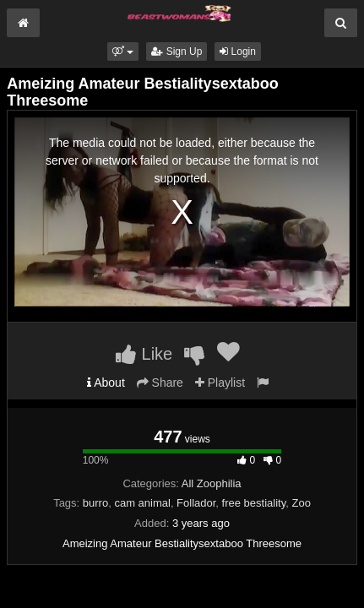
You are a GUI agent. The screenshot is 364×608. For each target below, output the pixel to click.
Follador (196, 503)
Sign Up (177, 52)
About (106, 383)
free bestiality (254, 503)
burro (95, 503)
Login (238, 52)
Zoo (301, 503)
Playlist (220, 383)
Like (144, 354)
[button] (123, 52)
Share (160, 383)
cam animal (142, 503)
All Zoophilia (212, 483)
